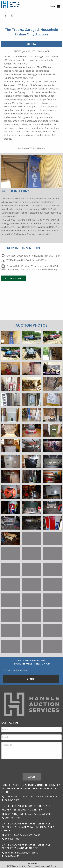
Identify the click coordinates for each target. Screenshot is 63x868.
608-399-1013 (10, 839)
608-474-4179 (10, 856)
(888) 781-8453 (11, 818)
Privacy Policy (32, 863)
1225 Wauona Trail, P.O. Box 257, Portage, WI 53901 (30, 797)
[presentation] (23, 767)
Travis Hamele (38, 148)
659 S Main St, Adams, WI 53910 (20, 853)
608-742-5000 (10, 800)
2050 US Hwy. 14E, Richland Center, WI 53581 (27, 814)
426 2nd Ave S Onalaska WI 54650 (21, 835)
